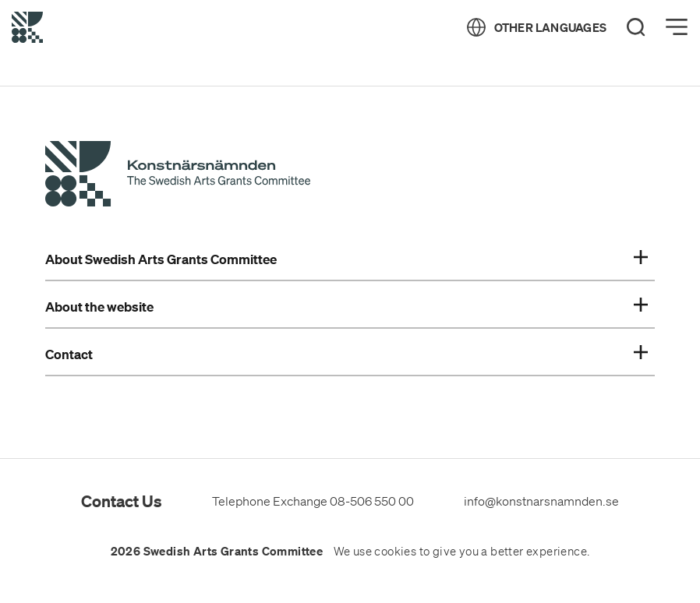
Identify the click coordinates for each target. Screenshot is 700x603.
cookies (395, 552)
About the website (346, 307)
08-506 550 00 (372, 501)
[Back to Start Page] (27, 27)
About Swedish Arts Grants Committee (346, 259)
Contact (346, 354)
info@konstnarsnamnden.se (541, 501)
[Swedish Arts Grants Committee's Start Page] (178, 176)
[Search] (636, 27)
